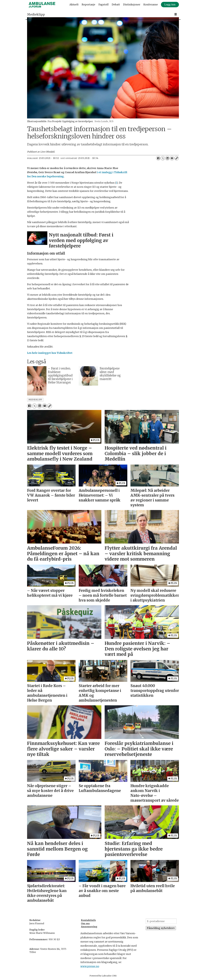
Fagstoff (104, 5)
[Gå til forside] (42, 5)
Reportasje (88, 5)
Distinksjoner (132, 5)
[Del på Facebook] (158, 158)
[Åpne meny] (176, 14)
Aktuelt (74, 5)
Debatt (116, 5)
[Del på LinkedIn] (167, 158)
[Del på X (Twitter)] (163, 158)
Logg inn (170, 5)
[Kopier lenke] (176, 158)
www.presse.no (90, 966)
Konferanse (151, 5)
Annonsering (89, 927)
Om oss (85, 923)
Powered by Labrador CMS (103, 976)
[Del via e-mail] (172, 158)
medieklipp (35, 400)
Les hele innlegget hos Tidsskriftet (50, 353)
